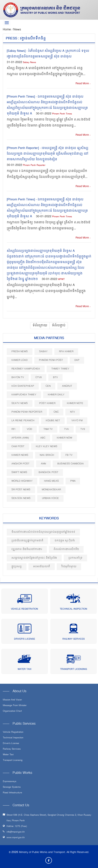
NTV (73, 412)
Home (7, 30)
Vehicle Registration (24, 609)
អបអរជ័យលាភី (42, 567)
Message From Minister (15, 706)
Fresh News (20, 352)
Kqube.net (53, 421)
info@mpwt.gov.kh (16, 832)
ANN (43, 464)
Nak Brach (47, 455)
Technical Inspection (73, 609)
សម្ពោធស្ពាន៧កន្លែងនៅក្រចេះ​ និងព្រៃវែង (34, 558)
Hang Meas (51, 481)
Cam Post (18, 446)
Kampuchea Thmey (24, 395)
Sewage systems (12, 787)
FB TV (69, 455)
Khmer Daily (56, 395)
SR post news (21, 490)
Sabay (43, 352)
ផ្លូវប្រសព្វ (17, 567)
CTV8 (39, 377)
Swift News (19, 472)
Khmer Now (64, 438)
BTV (55, 377)
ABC (43, 438)
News (17, 30)
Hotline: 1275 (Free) (17, 826)
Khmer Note (75, 403)
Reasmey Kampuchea (26, 369)
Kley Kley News (47, 446)
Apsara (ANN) (20, 438)
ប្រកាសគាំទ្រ (75, 558)
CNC (56, 412)
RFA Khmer (66, 352)
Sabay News (29, 63)
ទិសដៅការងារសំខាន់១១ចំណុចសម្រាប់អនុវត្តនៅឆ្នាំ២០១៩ (43, 532)
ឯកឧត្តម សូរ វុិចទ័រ (65, 541)
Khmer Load (19, 360)
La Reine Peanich (23, 421)
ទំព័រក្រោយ (40, 326)
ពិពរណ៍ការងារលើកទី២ (66, 549)
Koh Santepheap (23, 386)
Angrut (67, 386)
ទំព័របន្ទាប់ (59, 326)
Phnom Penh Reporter (34, 165)
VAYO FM (77, 421)
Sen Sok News (21, 498)
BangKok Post (48, 472)
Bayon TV (18, 377)
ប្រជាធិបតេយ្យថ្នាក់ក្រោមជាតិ (27, 541)
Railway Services (74, 639)
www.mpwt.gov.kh (16, 838)
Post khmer (47, 403)
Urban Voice (50, 498)
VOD (29, 429)
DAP (77, 360)
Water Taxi (24, 669)
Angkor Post (20, 464)
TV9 (83, 429)
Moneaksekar (51, 490)
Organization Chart (12, 711)
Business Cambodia (71, 464)
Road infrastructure (12, 793)
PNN (73, 481)
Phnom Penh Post (51, 360)
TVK (67, 429)
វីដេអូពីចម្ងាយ (69, 567)
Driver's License (25, 639)
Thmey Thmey (60, 369)
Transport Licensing (74, 669)
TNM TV (48, 429)
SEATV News (20, 403)
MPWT (61, 279)
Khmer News (20, 455)
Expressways (10, 782)
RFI (13, 429)
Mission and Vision (12, 700)
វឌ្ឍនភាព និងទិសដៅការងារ (27, 549)
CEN (48, 386)
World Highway (22, 481)
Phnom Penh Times (62, 114)
